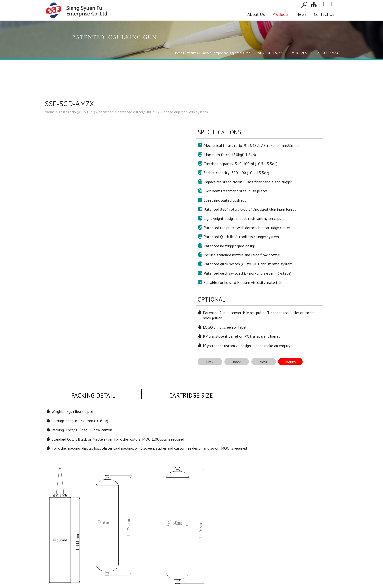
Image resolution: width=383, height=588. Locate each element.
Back (237, 362)
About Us (256, 14)
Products (280, 14)
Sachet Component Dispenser (222, 53)
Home (178, 53)
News (301, 14)
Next (264, 362)
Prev (210, 362)
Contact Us (324, 14)
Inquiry (290, 362)
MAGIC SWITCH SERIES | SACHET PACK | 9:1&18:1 (279, 53)
